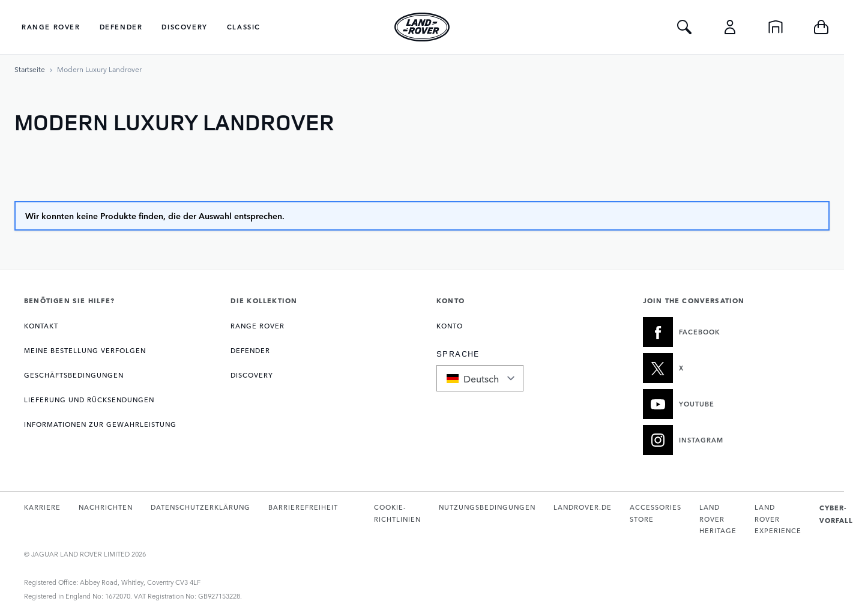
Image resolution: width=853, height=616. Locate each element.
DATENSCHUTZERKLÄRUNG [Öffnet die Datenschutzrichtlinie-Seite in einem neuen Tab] (200, 507)
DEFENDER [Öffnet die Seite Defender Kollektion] (250, 350)
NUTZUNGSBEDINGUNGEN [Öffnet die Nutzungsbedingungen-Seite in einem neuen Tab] (487, 507)
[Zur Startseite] (30, 69)
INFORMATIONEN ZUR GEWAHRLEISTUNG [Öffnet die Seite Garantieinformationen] (100, 424)
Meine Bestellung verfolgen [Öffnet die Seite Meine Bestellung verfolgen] (85, 350)
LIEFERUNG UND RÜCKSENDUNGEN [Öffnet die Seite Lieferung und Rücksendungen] (89, 400)
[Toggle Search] (684, 27)
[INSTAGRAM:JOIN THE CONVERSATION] (732, 440)
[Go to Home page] (422, 27)
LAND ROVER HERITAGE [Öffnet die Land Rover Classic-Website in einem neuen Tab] (718, 519)
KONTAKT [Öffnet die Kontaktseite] (41, 326)
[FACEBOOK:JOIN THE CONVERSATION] (732, 332)
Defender (121, 27)
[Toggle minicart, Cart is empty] (821, 27)
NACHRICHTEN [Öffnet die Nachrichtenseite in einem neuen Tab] (106, 507)
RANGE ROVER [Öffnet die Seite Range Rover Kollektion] (258, 326)
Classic (244, 27)
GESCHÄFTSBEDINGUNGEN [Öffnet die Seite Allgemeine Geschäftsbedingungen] (74, 375)
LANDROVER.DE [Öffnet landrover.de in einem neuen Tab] (583, 507)
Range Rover (51, 27)
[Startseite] (776, 27)
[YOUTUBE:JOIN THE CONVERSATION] (732, 404)
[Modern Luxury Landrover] (99, 69)
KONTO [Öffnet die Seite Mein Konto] (450, 326)
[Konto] (730, 27)
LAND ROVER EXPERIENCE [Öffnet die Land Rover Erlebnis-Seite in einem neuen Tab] (778, 519)
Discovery (184, 27)
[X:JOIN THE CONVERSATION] (732, 368)
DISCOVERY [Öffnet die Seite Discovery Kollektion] (252, 375)
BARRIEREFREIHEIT (303, 507)
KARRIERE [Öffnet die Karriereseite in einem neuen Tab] (42, 507)
